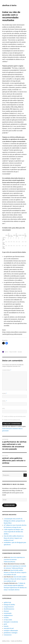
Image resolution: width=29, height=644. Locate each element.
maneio (6, 626)
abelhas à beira (9, 5)
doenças (6, 611)
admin (6, 352)
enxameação (8, 613)
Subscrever (9, 505)
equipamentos (8, 615)
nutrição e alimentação (11, 631)
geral (5, 624)
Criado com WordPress (17, 641)
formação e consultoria (11, 622)
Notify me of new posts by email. (12, 420)
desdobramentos (9, 609)
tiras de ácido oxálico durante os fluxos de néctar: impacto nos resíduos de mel (14, 538)
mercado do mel (9, 628)
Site (3, 408)
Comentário (7, 370)
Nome (5, 393)
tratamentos (8, 635)
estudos (20, 352)
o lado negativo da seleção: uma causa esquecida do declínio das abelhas (14, 532)
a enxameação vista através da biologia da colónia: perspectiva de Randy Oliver (14, 521)
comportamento (9, 607)
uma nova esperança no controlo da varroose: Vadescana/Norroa (14, 559)
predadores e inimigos (11, 633)
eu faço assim (8, 620)
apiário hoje (7, 602)
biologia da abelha (9, 605)
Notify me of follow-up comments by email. (15, 416)
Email (5, 401)
